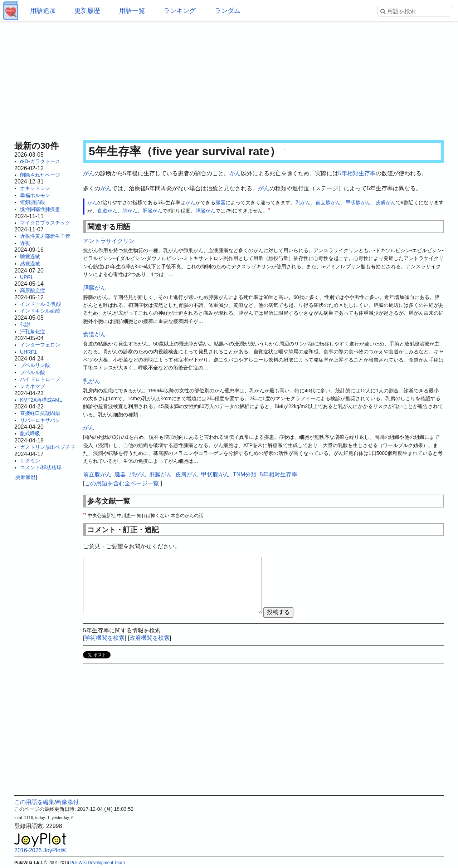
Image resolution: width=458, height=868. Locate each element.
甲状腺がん (358, 202)
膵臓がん (205, 211)
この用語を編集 (34, 802)
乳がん (303, 202)
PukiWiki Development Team (98, 863)
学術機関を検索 (104, 638)
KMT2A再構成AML (41, 400)
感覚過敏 (30, 264)
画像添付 (67, 802)
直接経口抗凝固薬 (40, 413)
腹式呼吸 (30, 433)
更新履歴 (87, 11)
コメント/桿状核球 (41, 467)
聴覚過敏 (30, 256)
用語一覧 (132, 11)
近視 (25, 243)
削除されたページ (40, 175)
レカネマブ (33, 386)
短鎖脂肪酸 (33, 202)
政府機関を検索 (150, 638)
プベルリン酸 (35, 365)
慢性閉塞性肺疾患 (40, 209)
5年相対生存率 (357, 173)
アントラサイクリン (109, 241)
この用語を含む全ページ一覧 (122, 483)
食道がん (107, 211)
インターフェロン (40, 345)
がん (89, 173)
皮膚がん (386, 202)
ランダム (228, 11)
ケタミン (30, 461)
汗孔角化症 (33, 332)
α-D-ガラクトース (40, 161)
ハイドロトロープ (40, 379)
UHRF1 (28, 352)
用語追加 (43, 11)
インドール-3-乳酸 (41, 304)
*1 (269, 209)
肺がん (130, 211)
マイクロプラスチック (45, 223)
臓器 (220, 202)
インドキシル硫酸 (40, 311)
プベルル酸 (33, 372)
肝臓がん (152, 211)
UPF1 (26, 277)
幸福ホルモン (35, 195)
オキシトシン (35, 188)
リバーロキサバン (40, 420)
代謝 (25, 324)
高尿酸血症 (33, 290)
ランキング (180, 11)
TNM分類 (245, 474)
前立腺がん (328, 202)
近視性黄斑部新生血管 (45, 236)
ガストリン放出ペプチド (48, 447)
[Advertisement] (229, 79)
